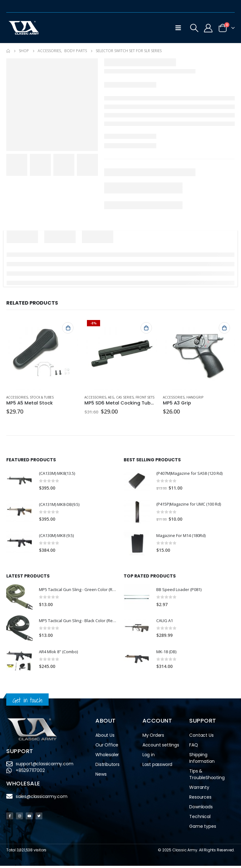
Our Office (107, 747)
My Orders (153, 737)
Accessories (17, 397)
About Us (105, 737)
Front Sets (145, 397)
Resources (200, 799)
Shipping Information (202, 760)
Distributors (107, 767)
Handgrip (195, 397)
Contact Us (201, 737)
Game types (203, 828)
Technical (200, 819)
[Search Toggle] (194, 28)
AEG (111, 397)
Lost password (157, 767)
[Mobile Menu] (178, 28)
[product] (42, 353)
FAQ (193, 747)
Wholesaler (107, 757)
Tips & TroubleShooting (207, 776)
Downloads (201, 809)
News (101, 776)
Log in (149, 757)
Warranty (199, 789)
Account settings (161, 747)
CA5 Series (125, 397)
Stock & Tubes (42, 397)
